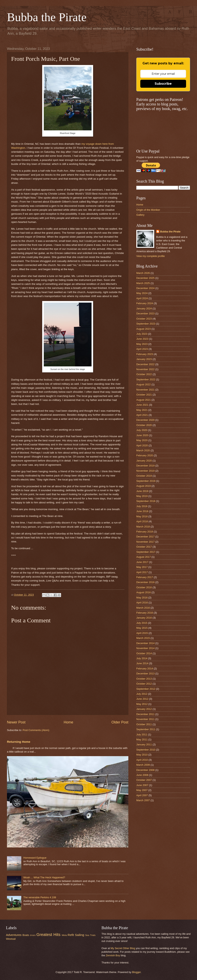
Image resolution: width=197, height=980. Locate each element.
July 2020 (142, 430)
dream (33, 935)
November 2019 (145, 471)
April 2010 (142, 760)
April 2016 (142, 603)
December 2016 (145, 582)
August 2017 (143, 557)
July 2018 (142, 506)
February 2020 (145, 455)
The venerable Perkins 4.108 (40, 897)
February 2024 (145, 303)
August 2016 (143, 592)
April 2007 (142, 795)
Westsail (11, 939)
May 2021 (142, 410)
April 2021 (142, 415)
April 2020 (142, 445)
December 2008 (145, 770)
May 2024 (142, 293)
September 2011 (146, 729)
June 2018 (142, 511)
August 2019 (143, 486)
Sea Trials (90, 935)
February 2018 (145, 532)
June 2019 (142, 491)
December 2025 (145, 278)
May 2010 (142, 755)
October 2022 (144, 374)
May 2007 (142, 790)
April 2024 (142, 298)
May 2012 (142, 704)
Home (68, 722)
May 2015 (142, 628)
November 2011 (145, 719)
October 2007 (144, 780)
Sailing (80, 935)
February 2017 (145, 577)
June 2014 (142, 663)
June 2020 (142, 435)
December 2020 (145, 420)
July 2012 (142, 694)
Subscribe (163, 84)
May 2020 (142, 440)
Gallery (140, 215)
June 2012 (142, 699)
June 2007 (142, 785)
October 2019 (144, 476)
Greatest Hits (48, 934)
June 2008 (142, 775)
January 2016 (144, 618)
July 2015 (142, 623)
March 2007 (143, 800)
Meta (64, 935)
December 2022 (145, 364)
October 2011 (144, 724)
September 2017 (146, 552)
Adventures (14, 935)
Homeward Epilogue (35, 858)
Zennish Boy (113, 955)
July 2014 (142, 658)
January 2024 (144, 308)
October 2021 (144, 395)
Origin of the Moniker (148, 210)
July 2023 (142, 334)
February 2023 (145, 354)
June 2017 (142, 562)
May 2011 (142, 739)
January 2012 (144, 709)
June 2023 (142, 339)
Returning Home (19, 742)
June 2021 (142, 405)
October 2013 (144, 679)
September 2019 (146, 481)
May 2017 (142, 567)
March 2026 (143, 273)
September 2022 (146, 379)
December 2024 (145, 288)
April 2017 (142, 572)
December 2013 (145, 674)
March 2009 (143, 765)
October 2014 (144, 653)
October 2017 (144, 547)
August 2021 (143, 400)
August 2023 (143, 329)
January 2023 (144, 359)
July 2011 (142, 735)
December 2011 (145, 714)
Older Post (120, 722)
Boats (26, 935)
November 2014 (145, 648)
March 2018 (143, 527)
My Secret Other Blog (123, 948)
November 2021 (145, 390)
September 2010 (146, 750)
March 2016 (143, 608)
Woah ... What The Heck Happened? (44, 877)
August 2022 (143, 384)
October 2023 (144, 319)
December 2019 (145, 466)
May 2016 (142, 598)
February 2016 (145, 613)
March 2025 (143, 283)
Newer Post (16, 722)
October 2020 (144, 425)
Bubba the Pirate (47, 17)
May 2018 (142, 516)
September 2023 (146, 324)
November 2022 (145, 369)
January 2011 (144, 744)
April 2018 (142, 521)
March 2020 (143, 450)
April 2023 (142, 349)
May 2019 (142, 496)
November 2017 (145, 542)
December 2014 (145, 643)
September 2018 (146, 501)
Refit (71, 935)
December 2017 (145, 537)
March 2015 (143, 638)
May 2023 (142, 344)
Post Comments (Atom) (36, 730)
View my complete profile (151, 256)
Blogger (136, 972)
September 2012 (146, 689)
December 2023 (145, 313)
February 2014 (145, 669)
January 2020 (144, 461)
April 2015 (142, 633)
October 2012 (144, 684)
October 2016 (144, 587)
